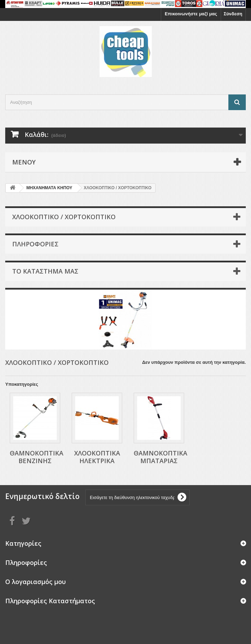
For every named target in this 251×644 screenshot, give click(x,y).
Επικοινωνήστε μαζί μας (191, 14)
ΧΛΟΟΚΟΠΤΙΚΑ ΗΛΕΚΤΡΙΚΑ (97, 457)
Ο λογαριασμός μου (36, 582)
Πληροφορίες (35, 244)
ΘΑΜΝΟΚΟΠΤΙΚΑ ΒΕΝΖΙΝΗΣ (37, 457)
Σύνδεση (233, 14)
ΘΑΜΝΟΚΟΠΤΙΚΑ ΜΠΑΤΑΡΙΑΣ (160, 457)
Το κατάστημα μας (45, 271)
